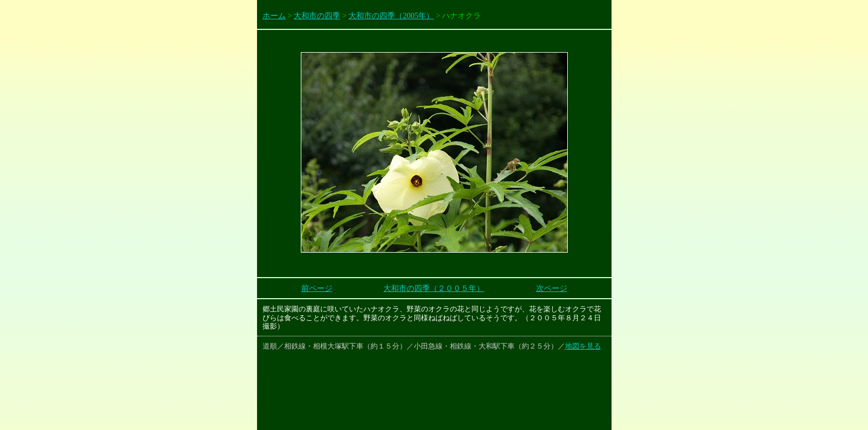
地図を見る (583, 346)
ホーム (274, 16)
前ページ (317, 288)
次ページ (552, 288)
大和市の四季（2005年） (391, 16)
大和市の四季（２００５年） (434, 288)
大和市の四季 (317, 16)
